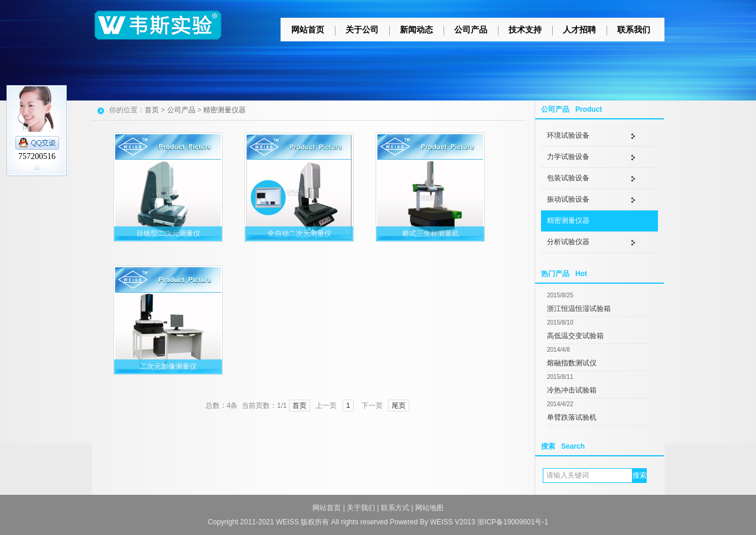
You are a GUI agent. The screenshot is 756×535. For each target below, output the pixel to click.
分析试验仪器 (568, 242)
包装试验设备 (568, 178)
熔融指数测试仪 (572, 363)
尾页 (399, 406)
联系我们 (634, 30)
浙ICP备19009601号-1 (513, 522)
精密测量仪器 (568, 221)
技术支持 (525, 30)
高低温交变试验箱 (575, 336)
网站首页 (308, 30)
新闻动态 (416, 30)
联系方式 (395, 508)
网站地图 (429, 508)
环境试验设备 (568, 135)
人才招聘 (579, 30)
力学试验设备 (568, 157)
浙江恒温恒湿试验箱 (579, 309)
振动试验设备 (568, 199)
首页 (152, 110)
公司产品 (471, 30)
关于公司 (362, 30)
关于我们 (361, 508)
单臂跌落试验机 (572, 417)
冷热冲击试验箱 (572, 390)
